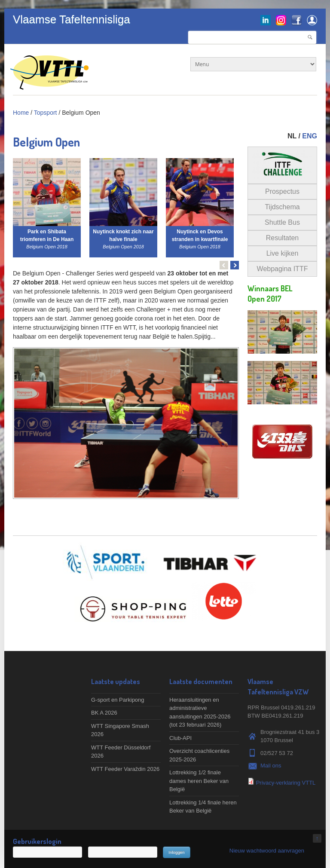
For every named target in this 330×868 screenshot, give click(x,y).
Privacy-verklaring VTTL (286, 783)
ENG (310, 136)
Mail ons (271, 766)
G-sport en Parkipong (118, 700)
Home (21, 113)
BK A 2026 (104, 713)
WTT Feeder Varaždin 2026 (125, 769)
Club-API (180, 738)
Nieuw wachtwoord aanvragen (267, 851)
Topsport (46, 113)
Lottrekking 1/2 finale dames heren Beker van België (199, 781)
